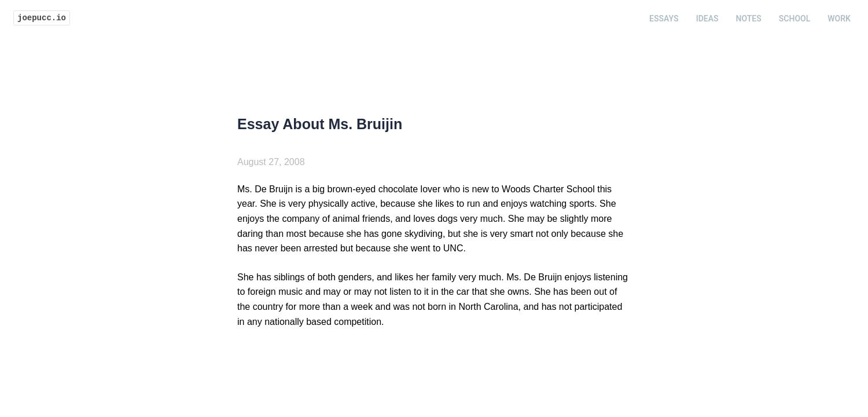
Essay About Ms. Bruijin (320, 124)
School (795, 19)
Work (839, 19)
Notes (749, 19)
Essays (664, 19)
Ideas (707, 19)
